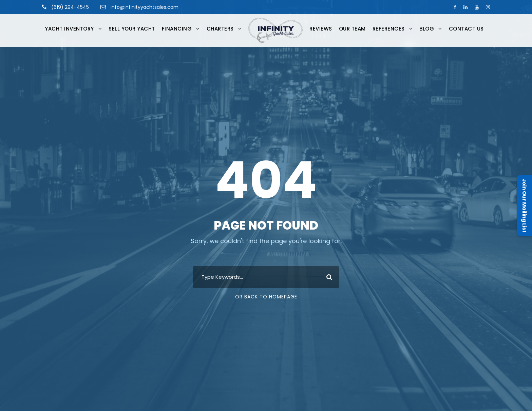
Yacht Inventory (69, 29)
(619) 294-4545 (69, 7)
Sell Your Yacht (132, 29)
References (389, 29)
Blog (427, 29)
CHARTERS (220, 29)
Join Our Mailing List (524, 206)
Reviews (321, 29)
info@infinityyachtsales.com (145, 7)
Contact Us (466, 29)
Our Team (352, 29)
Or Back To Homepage (266, 297)
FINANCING (177, 29)
